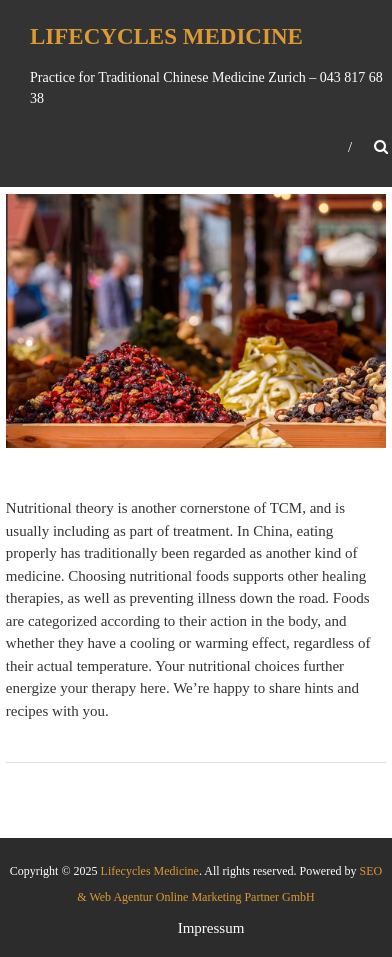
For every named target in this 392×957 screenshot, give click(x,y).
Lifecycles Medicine (166, 36)
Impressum (211, 928)
